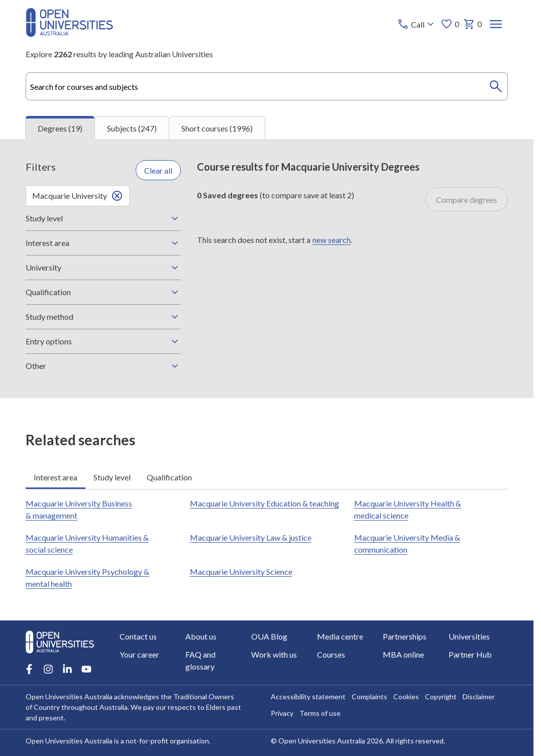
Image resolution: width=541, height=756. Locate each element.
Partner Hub (470, 654)
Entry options (103, 341)
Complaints (369, 697)
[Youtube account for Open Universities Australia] (86, 669)
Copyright (441, 697)
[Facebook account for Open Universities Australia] (29, 669)
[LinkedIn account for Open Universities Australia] (67, 669)
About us (201, 636)
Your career (139, 654)
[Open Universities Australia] (69, 34)
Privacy (282, 713)
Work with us (274, 654)
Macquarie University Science (241, 572)
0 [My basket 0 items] (472, 24)
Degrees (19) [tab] (60, 128)
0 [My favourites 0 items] (450, 24)
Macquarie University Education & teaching (264, 503)
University (103, 268)
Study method (103, 317)
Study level (103, 218)
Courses (331, 654)
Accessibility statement (308, 697)
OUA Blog (269, 636)
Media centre (340, 636)
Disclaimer (479, 697)
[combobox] (267, 86)
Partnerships (404, 636)
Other (103, 366)
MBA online (403, 654)
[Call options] (417, 24)
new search (332, 239)
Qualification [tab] (169, 477)
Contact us (138, 636)
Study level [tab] (112, 477)
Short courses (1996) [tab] (217, 128)
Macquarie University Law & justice (251, 537)
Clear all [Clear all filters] (158, 170)
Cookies (406, 697)
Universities (469, 636)
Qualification (103, 292)
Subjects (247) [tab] (132, 128)
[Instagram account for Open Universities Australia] (48, 669)
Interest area (103, 243)
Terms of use (320, 713)
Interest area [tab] (56, 477)
